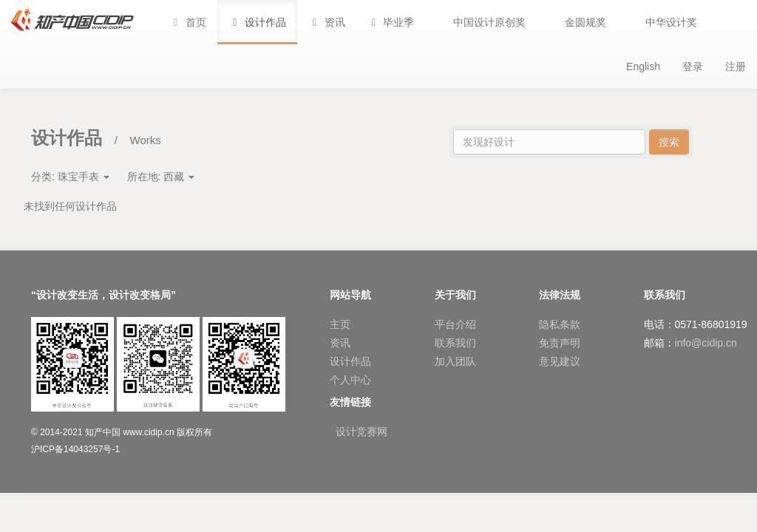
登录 (693, 66)
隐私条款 (560, 324)
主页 (340, 324)
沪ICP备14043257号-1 (75, 449)
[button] (391, 22)
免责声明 (560, 343)
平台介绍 (455, 324)
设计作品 (350, 361)
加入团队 (455, 361)
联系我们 (455, 343)
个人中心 (350, 380)
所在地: (161, 177)
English (643, 66)
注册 (736, 66)
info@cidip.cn (706, 343)
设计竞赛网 (361, 432)
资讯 (340, 343)
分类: (70, 177)
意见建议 (560, 361)
